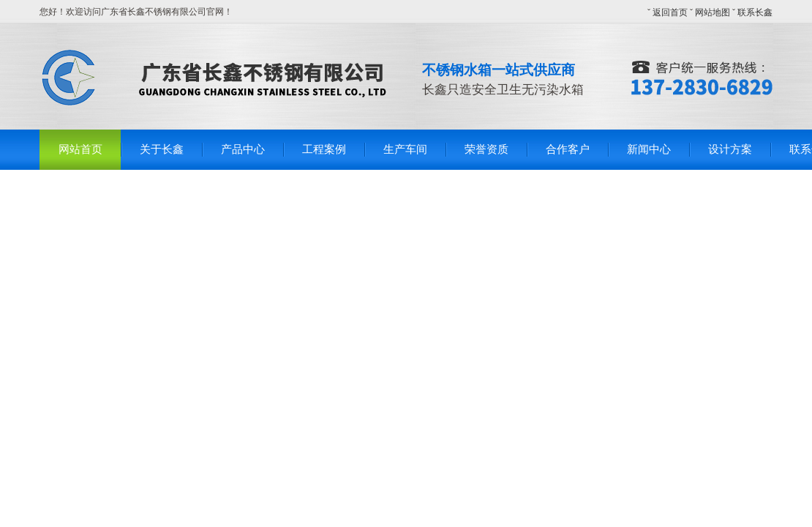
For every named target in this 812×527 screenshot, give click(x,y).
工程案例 (324, 149)
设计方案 (730, 149)
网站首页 (80, 149)
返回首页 (670, 12)
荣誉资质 (486, 149)
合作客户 (568, 149)
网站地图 (713, 12)
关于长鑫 (162, 149)
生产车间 (405, 149)
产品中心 (243, 149)
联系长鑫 (755, 12)
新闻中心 (649, 149)
